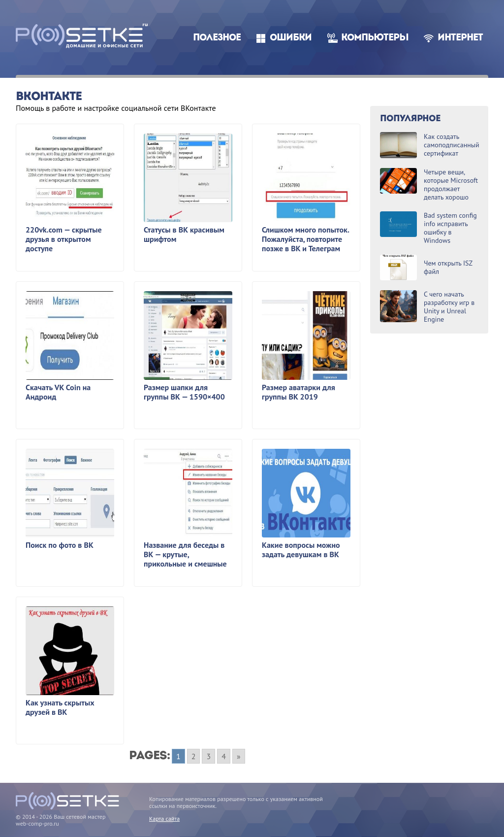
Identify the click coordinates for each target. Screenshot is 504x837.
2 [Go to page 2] (194, 756)
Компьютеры (375, 38)
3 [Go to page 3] (208, 756)
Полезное (217, 38)
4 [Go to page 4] (224, 756)
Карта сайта (164, 819)
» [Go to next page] (239, 756)
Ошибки (291, 38)
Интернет (460, 38)
